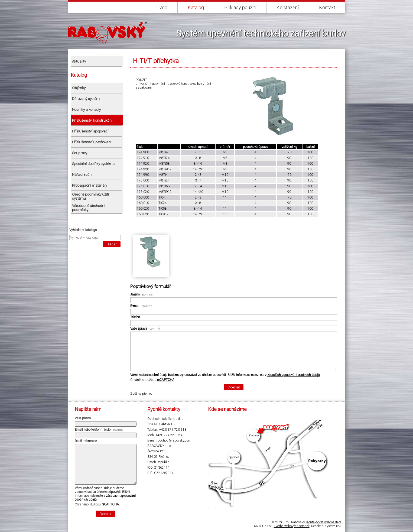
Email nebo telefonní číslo (99, 430)
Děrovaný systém (86, 99)
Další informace (86, 441)
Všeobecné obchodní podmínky (89, 208)
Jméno (141, 294)
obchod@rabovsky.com (175, 440)
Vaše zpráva (145, 329)
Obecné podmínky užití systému (90, 196)
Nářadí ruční (82, 175)
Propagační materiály (90, 185)
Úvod (162, 7)
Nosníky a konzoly (86, 110)
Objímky (79, 88)
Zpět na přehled (141, 394)
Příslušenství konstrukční (92, 120)
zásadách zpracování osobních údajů (294, 375)
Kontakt (327, 7)
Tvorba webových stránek (292, 526)
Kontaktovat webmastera (324, 522)
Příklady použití (240, 7)
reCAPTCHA (166, 380)
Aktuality (79, 61)
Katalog (196, 7)
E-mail (141, 306)
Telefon (135, 317)
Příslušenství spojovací (90, 131)
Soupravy (80, 153)
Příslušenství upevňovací (92, 142)
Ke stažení (288, 7)
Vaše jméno (83, 418)
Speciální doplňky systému (93, 164)
